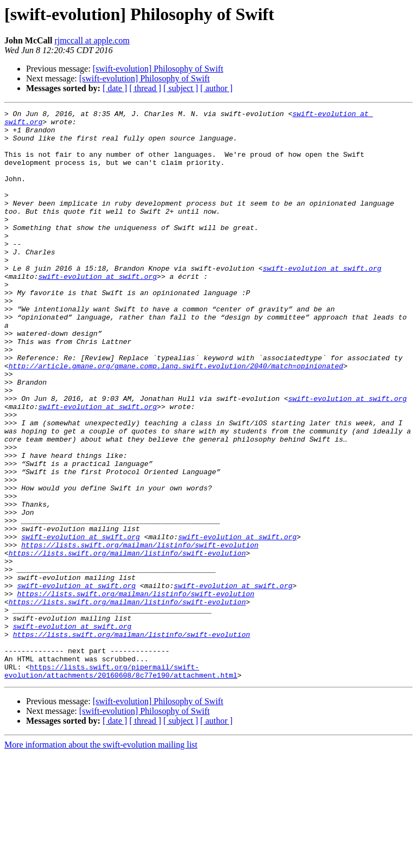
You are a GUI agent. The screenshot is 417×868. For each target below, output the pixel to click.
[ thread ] (145, 88)
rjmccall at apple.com (92, 40)
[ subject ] (181, 88)
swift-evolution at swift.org (322, 301)
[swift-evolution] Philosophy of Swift (158, 69)
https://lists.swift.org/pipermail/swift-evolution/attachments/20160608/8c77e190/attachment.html (121, 784)
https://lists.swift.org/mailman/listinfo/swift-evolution (140, 633)
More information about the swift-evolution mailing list (101, 859)
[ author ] (217, 88)
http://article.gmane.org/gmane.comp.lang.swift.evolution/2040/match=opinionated (176, 418)
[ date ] (115, 88)
